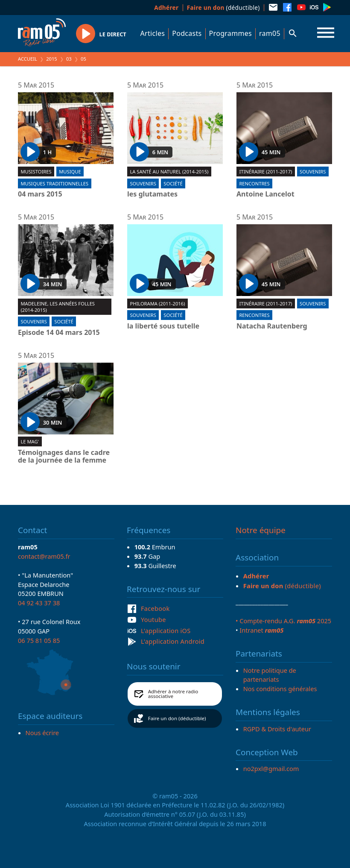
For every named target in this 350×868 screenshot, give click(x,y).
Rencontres (254, 183)
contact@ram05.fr (44, 556)
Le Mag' (30, 441)
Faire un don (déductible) (177, 718)
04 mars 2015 (40, 194)
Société (173, 183)
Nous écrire (42, 733)
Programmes (230, 33)
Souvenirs (143, 183)
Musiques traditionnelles (54, 183)
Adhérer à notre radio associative (173, 694)
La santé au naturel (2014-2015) (169, 172)
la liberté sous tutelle (163, 326)
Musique (70, 172)
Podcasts (187, 33)
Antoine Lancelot (265, 194)
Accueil (28, 59)
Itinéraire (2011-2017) (265, 172)
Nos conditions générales (280, 689)
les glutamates (152, 194)
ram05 (270, 33)
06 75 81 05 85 (39, 640)
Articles (153, 33)
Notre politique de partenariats (270, 675)
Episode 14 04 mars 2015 (59, 333)
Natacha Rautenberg (272, 326)
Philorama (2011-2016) (157, 304)
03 (69, 59)
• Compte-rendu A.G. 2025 (283, 621)
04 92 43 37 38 (39, 603)
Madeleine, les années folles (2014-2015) (58, 307)
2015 (52, 59)
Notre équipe (261, 530)
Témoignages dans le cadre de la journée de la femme (64, 456)
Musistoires (36, 172)
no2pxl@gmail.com (271, 768)
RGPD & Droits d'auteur (277, 729)
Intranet (261, 630)
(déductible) (223, 7)
